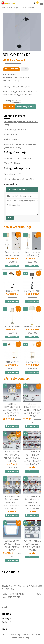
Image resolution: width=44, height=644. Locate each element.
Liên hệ (4, 629)
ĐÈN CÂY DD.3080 (12, 327)
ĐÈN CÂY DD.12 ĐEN (32, 291)
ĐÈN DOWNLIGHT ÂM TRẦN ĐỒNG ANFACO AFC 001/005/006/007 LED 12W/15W (32, 458)
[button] (39, 15)
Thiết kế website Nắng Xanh (22, 638)
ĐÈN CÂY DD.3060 (32, 327)
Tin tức (4, 626)
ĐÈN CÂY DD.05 (12, 362)
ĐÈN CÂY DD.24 (12, 291)
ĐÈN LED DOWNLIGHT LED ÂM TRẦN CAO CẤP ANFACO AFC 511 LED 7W (12, 410)
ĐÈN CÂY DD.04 (32, 362)
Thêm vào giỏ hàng (12, 266)
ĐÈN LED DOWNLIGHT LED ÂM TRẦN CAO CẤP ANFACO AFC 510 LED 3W (32, 410)
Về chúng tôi (6, 619)
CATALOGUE (6, 622)
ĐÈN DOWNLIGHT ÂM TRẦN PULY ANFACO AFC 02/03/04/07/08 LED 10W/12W (32, 503)
